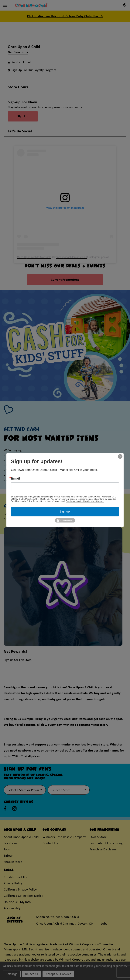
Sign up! (65, 511)
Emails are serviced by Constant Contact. (85, 501)
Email (15, 478)
